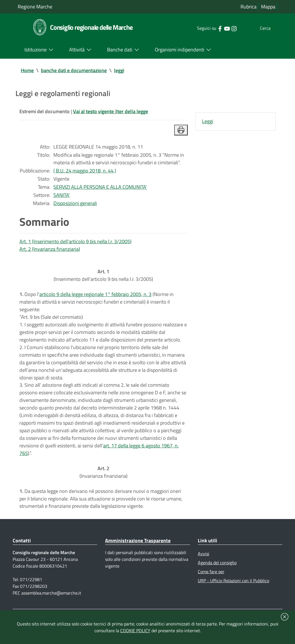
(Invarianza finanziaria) (104, 485)
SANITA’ (62, 198)
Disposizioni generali (75, 207)
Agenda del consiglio (217, 578)
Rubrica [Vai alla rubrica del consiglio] (249, 7)
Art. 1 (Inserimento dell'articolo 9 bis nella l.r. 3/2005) (75, 246)
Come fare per (211, 587)
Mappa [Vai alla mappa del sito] (268, 7)
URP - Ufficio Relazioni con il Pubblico (233, 597)
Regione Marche (35, 7)
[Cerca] (271, 28)
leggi (119, 71)
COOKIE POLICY (135, 631)
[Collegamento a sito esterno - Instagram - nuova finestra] (223, 28)
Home (27, 71)
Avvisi (204, 569)
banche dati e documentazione (74, 71)
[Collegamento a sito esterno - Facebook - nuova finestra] (209, 28)
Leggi (208, 122)
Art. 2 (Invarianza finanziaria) (50, 253)
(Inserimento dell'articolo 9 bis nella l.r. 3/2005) (103, 281)
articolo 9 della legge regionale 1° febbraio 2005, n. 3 (95, 301)
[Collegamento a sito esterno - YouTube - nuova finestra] (216, 28)
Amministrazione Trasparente (138, 555)
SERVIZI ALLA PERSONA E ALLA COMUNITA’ (100, 190)
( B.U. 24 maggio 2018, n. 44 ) (85, 173)
